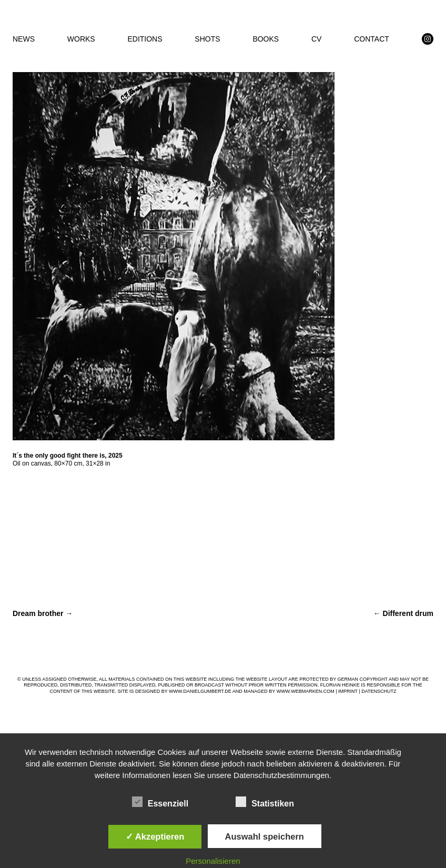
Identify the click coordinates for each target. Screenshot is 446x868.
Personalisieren (213, 861)
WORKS (81, 39)
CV (316, 39)
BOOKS (266, 39)
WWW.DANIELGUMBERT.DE (200, 691)
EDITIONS (145, 39)
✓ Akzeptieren (155, 836)
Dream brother (43, 613)
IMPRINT (348, 691)
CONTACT (372, 39)
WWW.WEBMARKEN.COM (306, 691)
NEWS (24, 39)
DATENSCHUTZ (379, 691)
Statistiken (265, 802)
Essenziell (160, 802)
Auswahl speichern (265, 836)
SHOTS (207, 39)
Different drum (403, 613)
